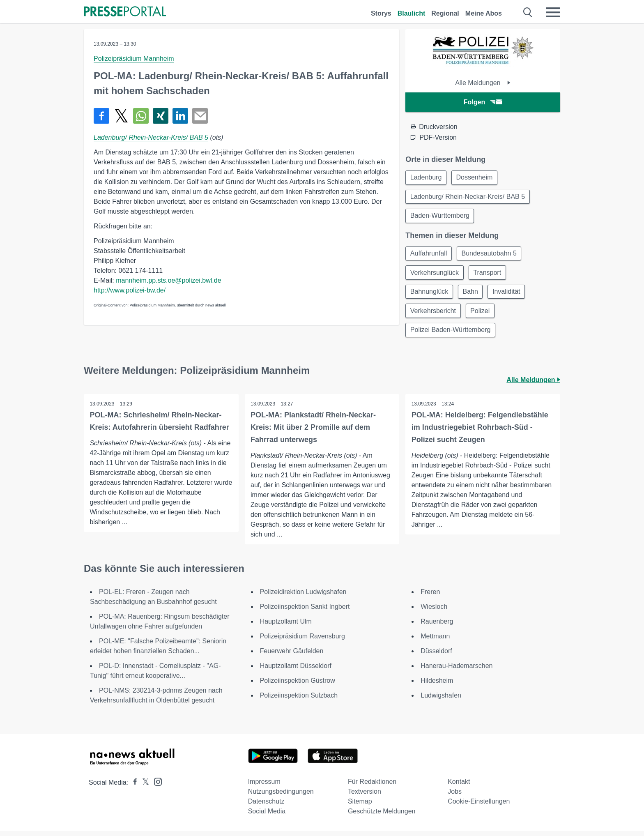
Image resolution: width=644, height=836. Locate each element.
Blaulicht (412, 13)
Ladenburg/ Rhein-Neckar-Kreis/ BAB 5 (151, 137)
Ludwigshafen (441, 700)
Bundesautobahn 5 (491, 255)
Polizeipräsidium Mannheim (134, 59)
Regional (445, 13)
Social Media (267, 816)
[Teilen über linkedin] (180, 116)
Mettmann (435, 641)
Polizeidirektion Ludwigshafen (303, 597)
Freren (430, 597)
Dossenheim (476, 178)
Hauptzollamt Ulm (286, 626)
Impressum (264, 786)
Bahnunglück (430, 295)
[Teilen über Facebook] (101, 116)
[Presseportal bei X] (143, 787)
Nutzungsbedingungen (281, 796)
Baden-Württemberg (440, 217)
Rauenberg (437, 626)
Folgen (483, 102)
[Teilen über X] (121, 116)
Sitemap (360, 806)
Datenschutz (266, 806)
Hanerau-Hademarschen (457, 671)
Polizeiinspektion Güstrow (298, 685)
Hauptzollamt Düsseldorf (296, 671)
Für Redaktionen (372, 786)
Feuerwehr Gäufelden (292, 656)
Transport (489, 275)
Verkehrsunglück (435, 275)
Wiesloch (434, 611)
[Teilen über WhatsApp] (141, 116)
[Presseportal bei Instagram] (155, 786)
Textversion (365, 796)
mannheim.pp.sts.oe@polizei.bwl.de (168, 280)
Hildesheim (437, 685)
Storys (381, 13)
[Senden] (200, 116)
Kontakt (459, 786)
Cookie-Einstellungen (479, 806)
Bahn (472, 295)
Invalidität (509, 295)
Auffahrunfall (429, 255)
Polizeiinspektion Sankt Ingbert (305, 611)
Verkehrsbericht (434, 314)
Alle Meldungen (483, 83)
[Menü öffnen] (553, 12)
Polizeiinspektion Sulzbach (299, 700)
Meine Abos (484, 13)
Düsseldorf (436, 656)
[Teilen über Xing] (161, 116)
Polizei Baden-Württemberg (451, 334)
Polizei (482, 314)
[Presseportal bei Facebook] (133, 787)
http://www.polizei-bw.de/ (130, 290)
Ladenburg (427, 178)
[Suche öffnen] (528, 12)
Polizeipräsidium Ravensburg (302, 641)
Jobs (455, 796)
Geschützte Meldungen (382, 816)
